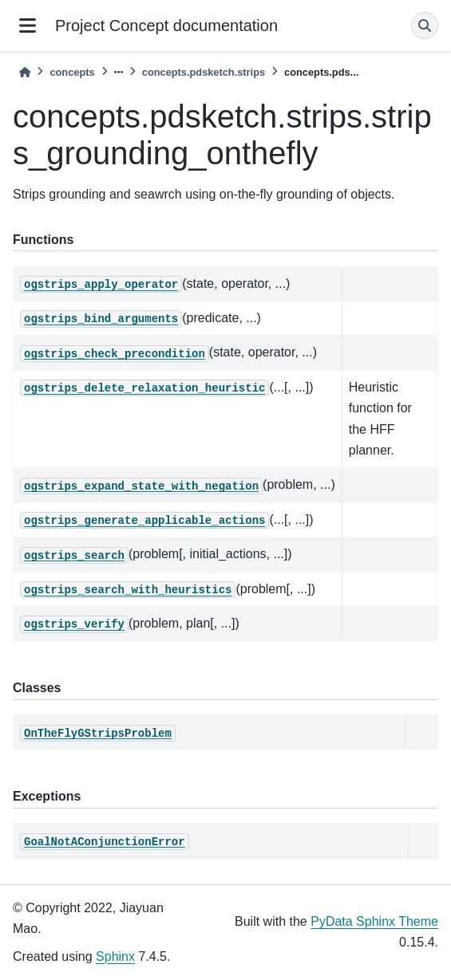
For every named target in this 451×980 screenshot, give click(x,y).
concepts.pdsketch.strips (204, 72)
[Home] (25, 72)
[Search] (425, 26)
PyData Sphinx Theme (374, 921)
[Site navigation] (28, 26)
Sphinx (115, 956)
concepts (72, 72)
